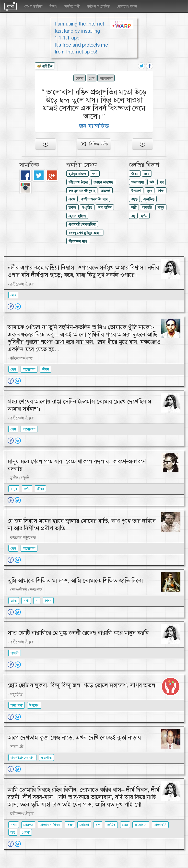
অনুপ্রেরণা (17, 705)
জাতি (14, 601)
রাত (13, 832)
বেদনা (79, 78)
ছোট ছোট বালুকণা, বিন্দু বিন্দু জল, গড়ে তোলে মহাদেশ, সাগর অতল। (83, 685)
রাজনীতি (46, 758)
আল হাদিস (105, 207)
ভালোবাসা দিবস (50, 825)
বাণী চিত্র (45, 66)
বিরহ (70, 825)
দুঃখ (149, 191)
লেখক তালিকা (33, 6)
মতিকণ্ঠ (106, 191)
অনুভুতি (147, 207)
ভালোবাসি (160, 825)
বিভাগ (53, 6)
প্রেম (92, 78)
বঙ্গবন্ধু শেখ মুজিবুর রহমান (85, 233)
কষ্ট (152, 182)
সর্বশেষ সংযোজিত (98, 6)
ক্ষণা (95, 174)
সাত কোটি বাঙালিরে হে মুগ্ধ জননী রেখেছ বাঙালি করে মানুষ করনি (78, 633)
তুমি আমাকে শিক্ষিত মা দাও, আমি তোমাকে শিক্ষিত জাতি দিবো (75, 581)
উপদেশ (136, 191)
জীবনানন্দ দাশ (78, 241)
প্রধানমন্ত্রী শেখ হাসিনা (82, 224)
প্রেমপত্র (28, 825)
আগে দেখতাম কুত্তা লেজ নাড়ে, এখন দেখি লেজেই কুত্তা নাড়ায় (74, 738)
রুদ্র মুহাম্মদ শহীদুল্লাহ (82, 191)
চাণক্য (72, 207)
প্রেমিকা (84, 825)
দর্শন (144, 216)
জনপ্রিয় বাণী (72, 6)
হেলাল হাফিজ (77, 216)
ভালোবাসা (106, 78)
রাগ (98, 825)
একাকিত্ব (149, 199)
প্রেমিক (111, 825)
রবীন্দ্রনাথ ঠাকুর (78, 182)
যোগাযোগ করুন (127, 6)
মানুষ (161, 207)
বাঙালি (15, 653)
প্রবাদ (72, 199)
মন (162, 182)
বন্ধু (133, 216)
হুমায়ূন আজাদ (77, 174)
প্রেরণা (26, 832)
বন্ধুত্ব (134, 199)
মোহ (13, 295)
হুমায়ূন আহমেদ (103, 182)
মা (37, 601)
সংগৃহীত (87, 207)
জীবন (135, 174)
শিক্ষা (161, 191)
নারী (134, 207)
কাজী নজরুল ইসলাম (94, 199)
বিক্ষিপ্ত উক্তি (95, 144)
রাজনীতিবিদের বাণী (22, 758)
